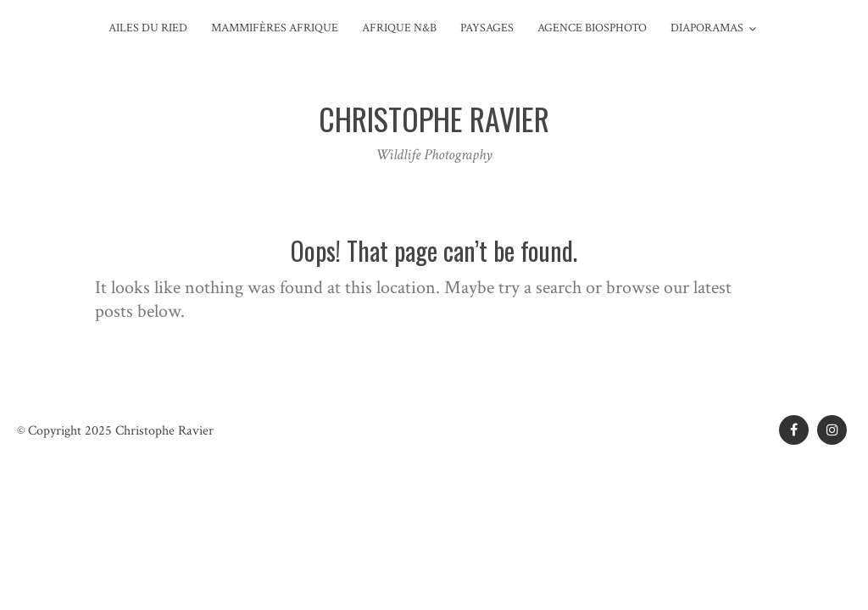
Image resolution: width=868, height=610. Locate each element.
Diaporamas (707, 28)
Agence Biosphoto (592, 28)
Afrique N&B (399, 28)
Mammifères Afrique (275, 28)
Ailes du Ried (148, 28)
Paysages (487, 28)
